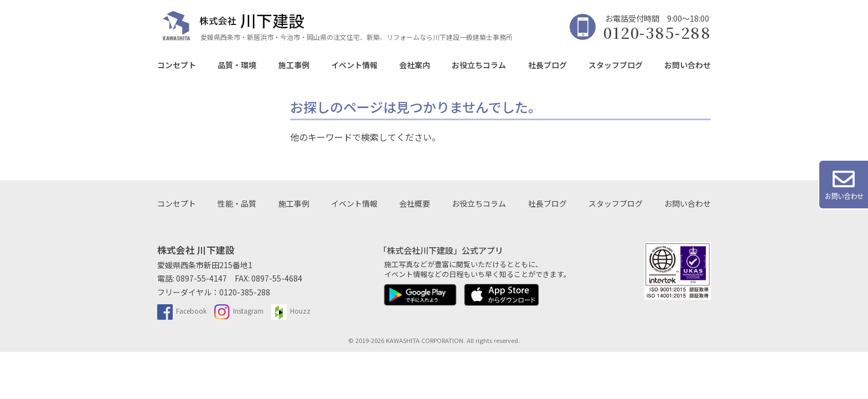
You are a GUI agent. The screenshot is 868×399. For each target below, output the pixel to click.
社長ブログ (547, 65)
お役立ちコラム (479, 65)
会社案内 (415, 65)
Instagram (239, 311)
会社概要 (415, 203)
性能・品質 (237, 203)
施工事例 (294, 65)
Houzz (291, 311)
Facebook (182, 311)
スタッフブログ (616, 65)
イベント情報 (354, 65)
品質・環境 (237, 65)
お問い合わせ (688, 65)
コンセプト (177, 65)
